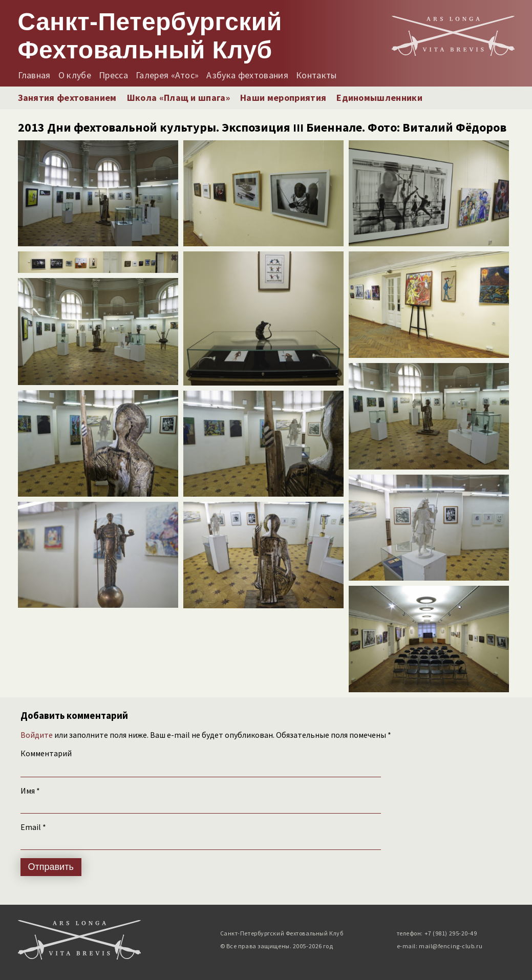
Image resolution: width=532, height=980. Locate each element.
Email (33, 827)
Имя (30, 791)
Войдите (37, 735)
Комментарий (46, 753)
